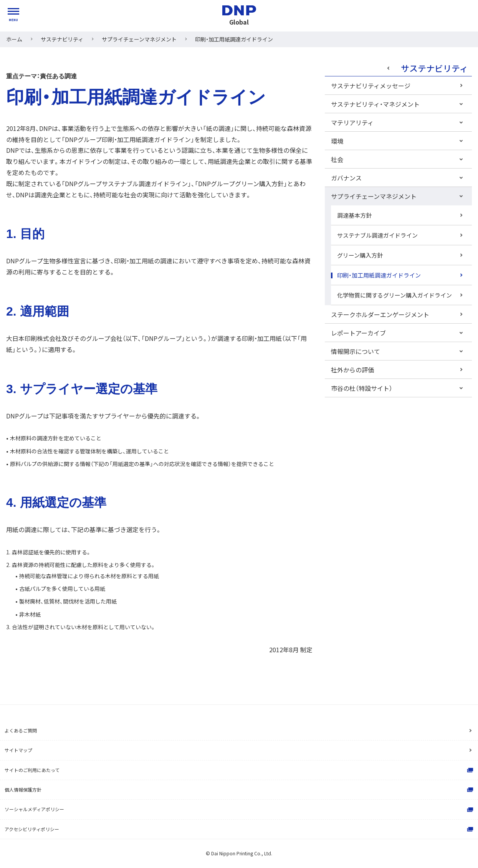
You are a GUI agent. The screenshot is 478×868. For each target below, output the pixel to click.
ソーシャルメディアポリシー (240, 810)
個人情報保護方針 (240, 790)
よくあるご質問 (21, 730)
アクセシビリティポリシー (240, 829)
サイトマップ (18, 750)
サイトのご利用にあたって (240, 770)
